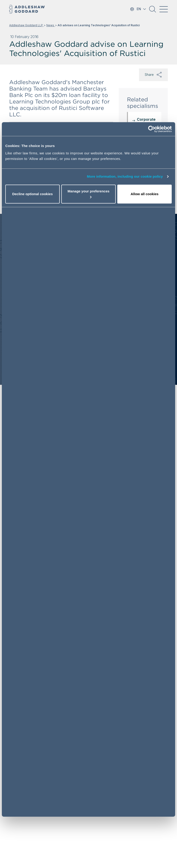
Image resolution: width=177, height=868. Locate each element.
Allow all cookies (145, 194)
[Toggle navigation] (164, 9)
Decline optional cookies (32, 194)
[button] (153, 11)
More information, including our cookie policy (125, 176)
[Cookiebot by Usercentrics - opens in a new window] (152, 129)
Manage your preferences (88, 194)
